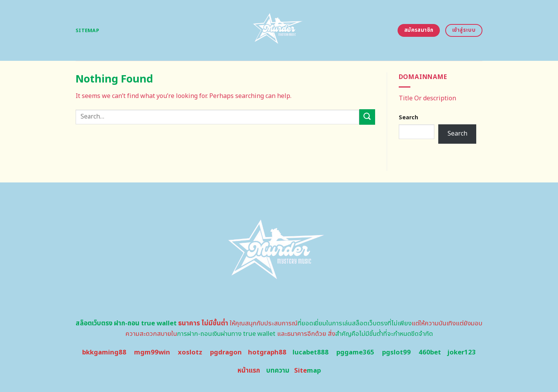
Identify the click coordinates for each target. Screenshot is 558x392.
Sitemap (87, 31)
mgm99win (152, 352)
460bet (430, 352)
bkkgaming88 (104, 352)
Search (408, 118)
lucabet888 (311, 352)
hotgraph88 (267, 352)
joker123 (462, 352)
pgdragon (226, 352)
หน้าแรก (249, 371)
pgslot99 (396, 352)
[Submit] (367, 117)
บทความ (278, 371)
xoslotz (190, 352)
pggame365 (355, 352)
